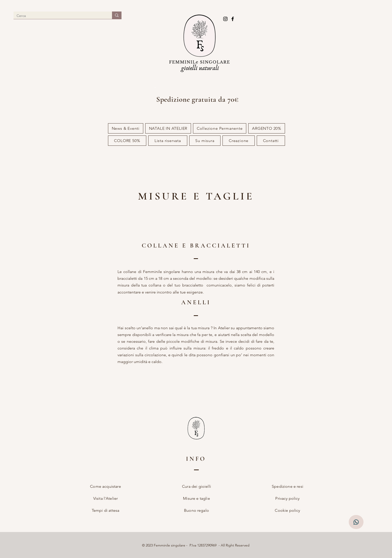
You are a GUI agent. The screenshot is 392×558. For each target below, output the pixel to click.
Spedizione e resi (287, 486)
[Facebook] (233, 19)
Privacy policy (287, 498)
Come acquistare (105, 486)
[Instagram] (225, 19)
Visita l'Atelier (106, 498)
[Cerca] (59, 16)
